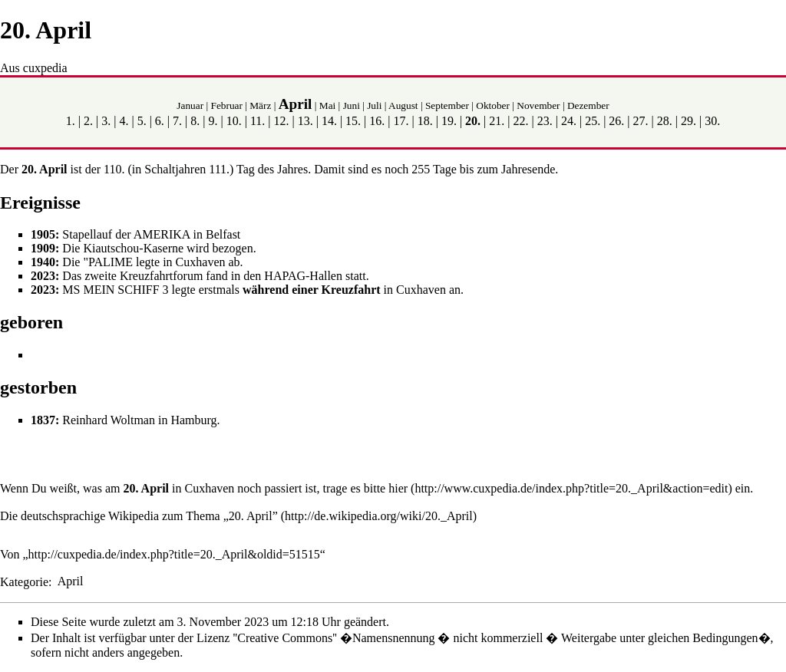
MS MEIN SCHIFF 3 (115, 290)
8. (195, 121)
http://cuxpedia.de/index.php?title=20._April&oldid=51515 (174, 554)
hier (398, 488)
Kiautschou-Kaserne (133, 248)
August (403, 105)
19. (449, 121)
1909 (43, 248)
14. (329, 121)
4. (124, 121)
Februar (226, 105)
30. (712, 121)
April (296, 104)
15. (353, 121)
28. (665, 121)
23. (545, 121)
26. (616, 121)
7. (177, 121)
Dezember (588, 105)
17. (401, 121)
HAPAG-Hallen (303, 276)
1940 (43, 262)
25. (593, 121)
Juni (352, 105)
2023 (43, 276)
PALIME (111, 262)
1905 (43, 234)
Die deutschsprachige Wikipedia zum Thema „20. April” (139, 516)
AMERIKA (162, 234)
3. (106, 121)
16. (377, 121)
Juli (374, 105)
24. (569, 121)
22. (521, 121)
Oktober (493, 105)
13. (305, 121)
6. (160, 121)
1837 (43, 420)
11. (258, 121)
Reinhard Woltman (109, 420)
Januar (190, 105)
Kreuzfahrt (351, 290)
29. (689, 121)
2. (88, 121)
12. (281, 121)
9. (213, 121)
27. (641, 121)
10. (234, 121)
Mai (327, 105)
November (538, 105)
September (447, 105)
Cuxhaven (209, 488)
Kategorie (24, 581)
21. (497, 121)
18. (425, 121)
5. (142, 121)
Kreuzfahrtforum (161, 276)
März (260, 105)
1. (71, 121)
